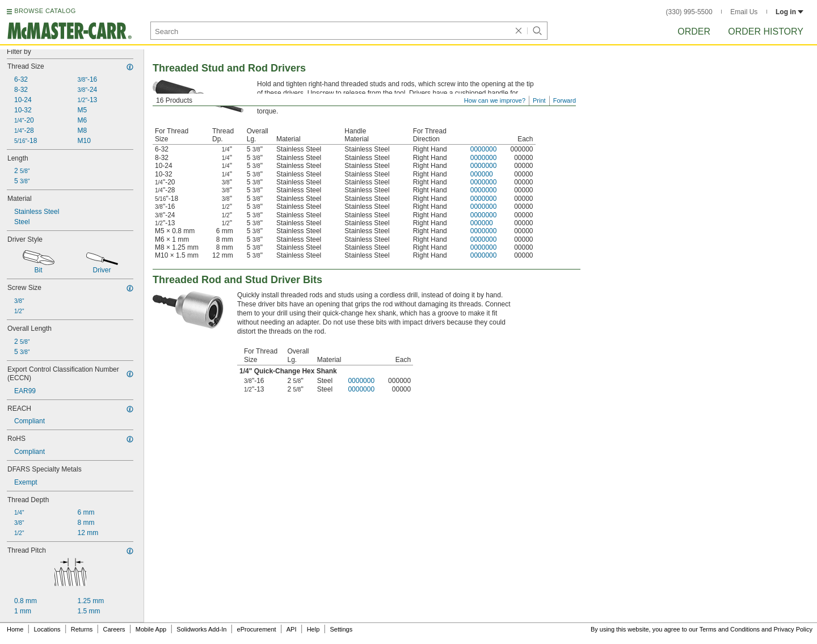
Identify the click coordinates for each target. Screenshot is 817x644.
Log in (789, 12)
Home (15, 629)
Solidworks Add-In (201, 629)
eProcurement (257, 629)
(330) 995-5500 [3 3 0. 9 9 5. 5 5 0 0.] (689, 12)
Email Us (744, 12)
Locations (47, 629)
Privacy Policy (793, 629)
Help (313, 629)
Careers (114, 629)
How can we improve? (495, 100)
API (292, 629)
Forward (565, 100)
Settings (341, 629)
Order (694, 31)
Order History (766, 31)
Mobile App (151, 629)
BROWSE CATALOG (45, 11)
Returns (82, 629)
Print (539, 100)
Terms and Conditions (730, 629)
